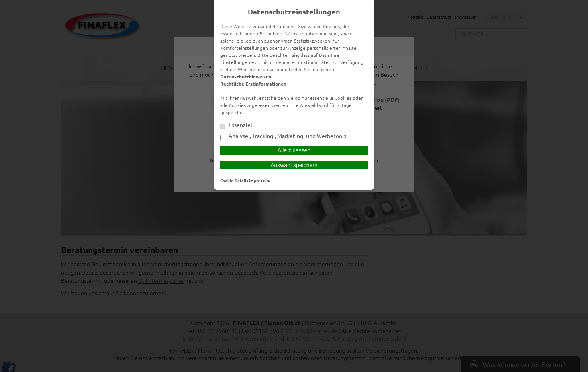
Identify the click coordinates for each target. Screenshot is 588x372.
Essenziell (237, 125)
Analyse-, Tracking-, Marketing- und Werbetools (283, 136)
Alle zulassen (294, 150)
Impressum (260, 180)
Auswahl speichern (294, 165)
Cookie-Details (234, 180)
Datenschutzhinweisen (246, 76)
